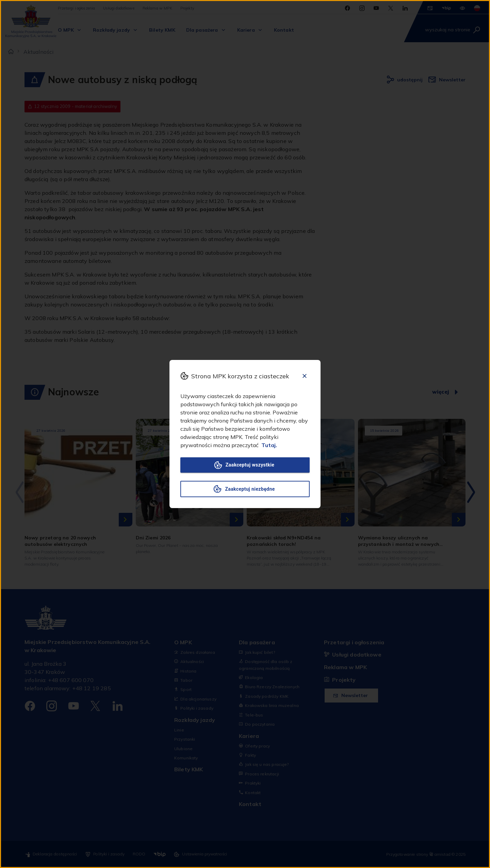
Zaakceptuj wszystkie (245, 465)
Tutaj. (269, 445)
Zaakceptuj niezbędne (245, 489)
